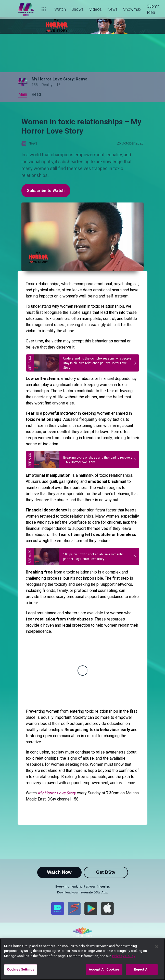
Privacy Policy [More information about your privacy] (124, 956)
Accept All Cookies (104, 969)
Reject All (142, 969)
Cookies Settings (21, 969)
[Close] (157, 947)
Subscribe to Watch (46, 191)
